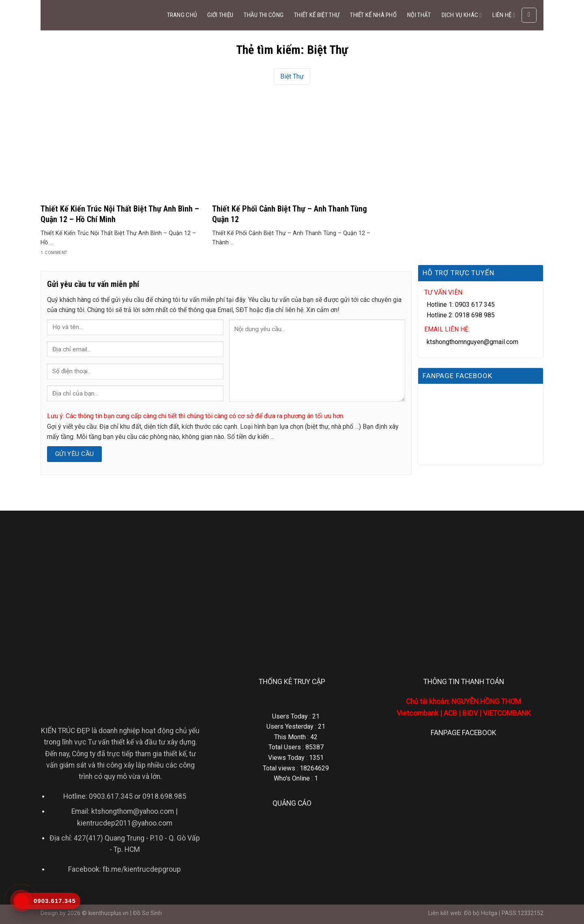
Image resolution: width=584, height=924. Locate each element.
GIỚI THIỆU (220, 15)
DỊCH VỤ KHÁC (462, 15)
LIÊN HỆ (504, 15)
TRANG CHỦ (182, 15)
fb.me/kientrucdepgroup (142, 869)
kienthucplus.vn (108, 913)
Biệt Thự (292, 76)
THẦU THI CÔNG (264, 15)
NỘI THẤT (419, 15)
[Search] (529, 15)
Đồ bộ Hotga (481, 913)
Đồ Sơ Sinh (147, 913)
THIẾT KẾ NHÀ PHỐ (373, 15)
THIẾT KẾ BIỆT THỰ (317, 15)
